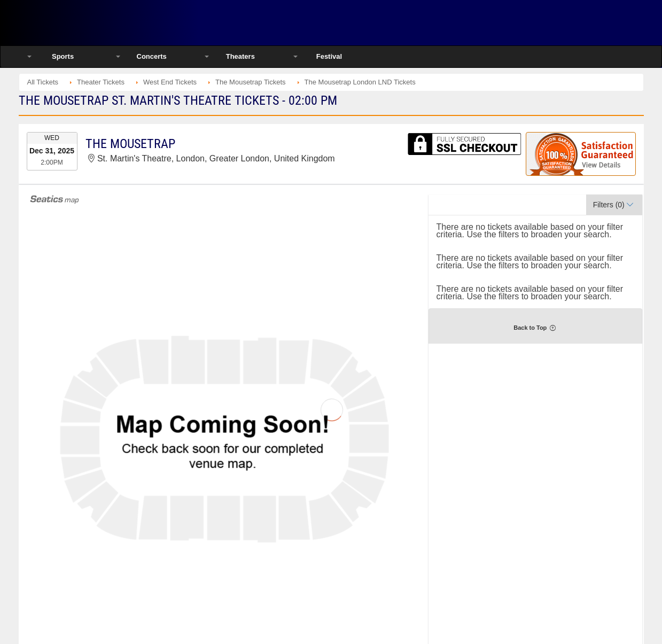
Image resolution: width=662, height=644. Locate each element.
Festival (329, 56)
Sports (63, 56)
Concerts (152, 56)
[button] (614, 205)
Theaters (240, 56)
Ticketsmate (133, 23)
